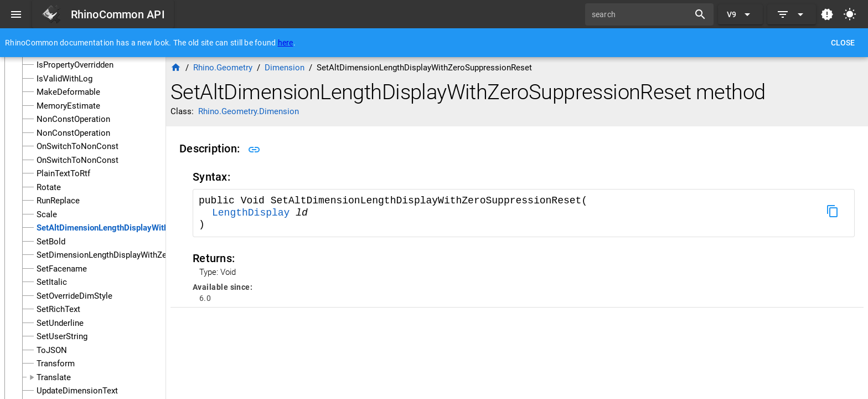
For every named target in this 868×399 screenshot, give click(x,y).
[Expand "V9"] (740, 14)
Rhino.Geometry (223, 68)
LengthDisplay (254, 213)
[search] (641, 14)
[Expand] (792, 14)
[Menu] (16, 14)
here (286, 43)
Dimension (285, 68)
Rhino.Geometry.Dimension (249, 111)
